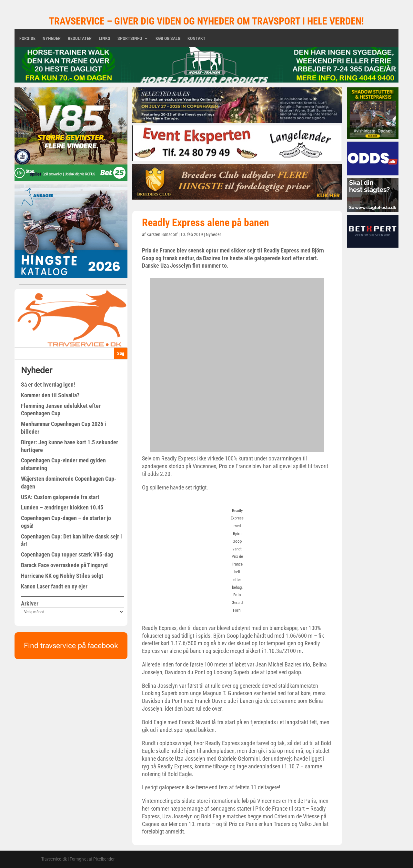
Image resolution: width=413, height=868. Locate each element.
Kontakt (196, 39)
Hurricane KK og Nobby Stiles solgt (62, 576)
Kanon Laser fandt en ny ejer (54, 586)
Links (105, 39)
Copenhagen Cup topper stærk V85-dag (67, 554)
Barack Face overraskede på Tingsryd (64, 565)
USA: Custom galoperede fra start (60, 497)
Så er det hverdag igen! (48, 385)
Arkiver (30, 603)
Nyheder (52, 39)
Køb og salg (168, 39)
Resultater (80, 39)
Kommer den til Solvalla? (50, 395)
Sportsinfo (130, 39)
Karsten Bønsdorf (162, 234)
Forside (27, 39)
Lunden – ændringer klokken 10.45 (62, 507)
